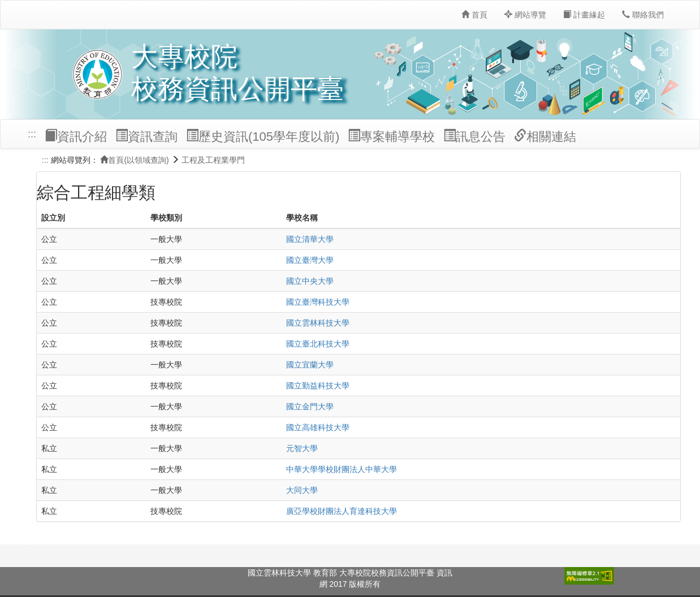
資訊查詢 (146, 136)
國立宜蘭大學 (310, 365)
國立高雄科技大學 (318, 427)
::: (32, 134)
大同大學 (302, 490)
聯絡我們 (643, 15)
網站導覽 (525, 15)
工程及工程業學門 (213, 160)
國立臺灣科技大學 (318, 302)
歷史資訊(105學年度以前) (263, 136)
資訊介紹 (76, 136)
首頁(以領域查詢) (134, 160)
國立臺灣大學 (310, 260)
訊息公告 (474, 136)
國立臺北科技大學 (318, 344)
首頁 (474, 15)
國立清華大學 (310, 239)
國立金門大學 (310, 406)
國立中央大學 (310, 281)
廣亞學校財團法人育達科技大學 (342, 511)
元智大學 (302, 448)
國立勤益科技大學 (318, 386)
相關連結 (545, 136)
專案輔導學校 (391, 136)
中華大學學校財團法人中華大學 (342, 469)
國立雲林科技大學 (318, 323)
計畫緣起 (584, 15)
